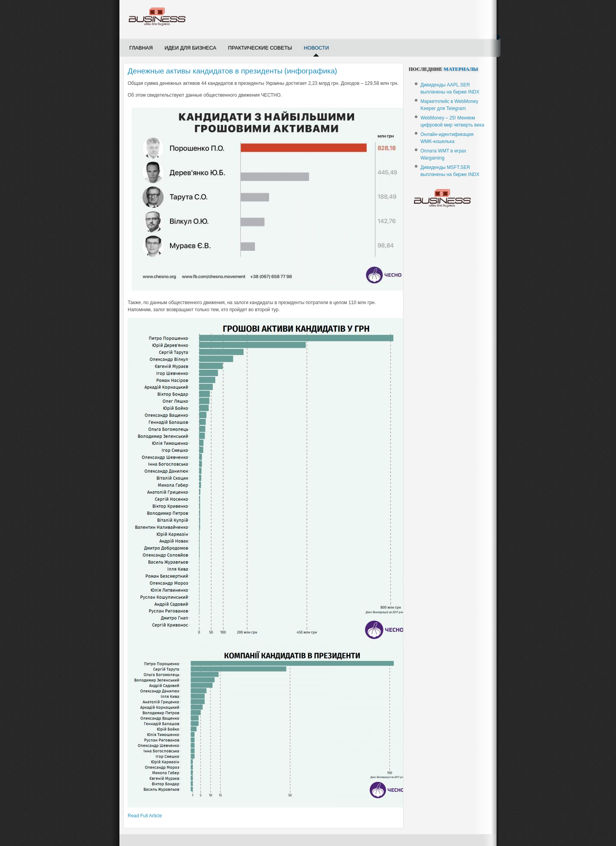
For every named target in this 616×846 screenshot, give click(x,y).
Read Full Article (145, 816)
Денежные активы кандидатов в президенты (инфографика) (232, 71)
